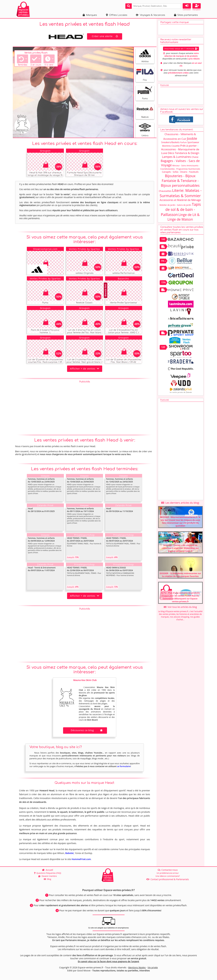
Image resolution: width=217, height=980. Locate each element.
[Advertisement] (85, 407)
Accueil (48, 870)
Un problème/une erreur (168, 873)
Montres (166, 146)
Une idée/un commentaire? (168, 876)
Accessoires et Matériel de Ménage (180, 200)
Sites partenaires (186, 15)
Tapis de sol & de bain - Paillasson (181, 209)
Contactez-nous (168, 870)
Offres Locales (117, 15)
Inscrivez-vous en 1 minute (181, 49)
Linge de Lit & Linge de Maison (184, 217)
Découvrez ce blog (87, 730)
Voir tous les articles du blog (180, 607)
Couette (176, 146)
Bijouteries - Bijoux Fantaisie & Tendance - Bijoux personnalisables (180, 181)
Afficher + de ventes (85, 369)
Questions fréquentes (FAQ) (48, 873)
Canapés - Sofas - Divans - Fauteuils (180, 172)
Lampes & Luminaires (176, 157)
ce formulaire (124, 766)
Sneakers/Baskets (170, 142)
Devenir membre (48, 876)
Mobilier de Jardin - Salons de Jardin (175, 205)
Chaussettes (165, 191)
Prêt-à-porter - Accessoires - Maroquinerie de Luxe (180, 149)
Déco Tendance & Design (184, 153)
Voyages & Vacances (150, 15)
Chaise (195, 157)
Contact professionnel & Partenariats (168, 879)
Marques (90, 15)
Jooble (192, 138)
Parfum (183, 142)
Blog (48, 879)
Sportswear (193, 142)
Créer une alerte (105, 36)
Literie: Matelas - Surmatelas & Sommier (181, 193)
